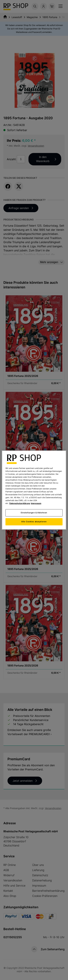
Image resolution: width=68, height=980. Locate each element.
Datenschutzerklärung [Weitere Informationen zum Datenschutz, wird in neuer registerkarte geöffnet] (20, 503)
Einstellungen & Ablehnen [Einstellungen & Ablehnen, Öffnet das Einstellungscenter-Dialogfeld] (34, 513)
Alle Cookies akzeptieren (34, 522)
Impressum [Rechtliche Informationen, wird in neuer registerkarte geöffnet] (36, 503)
